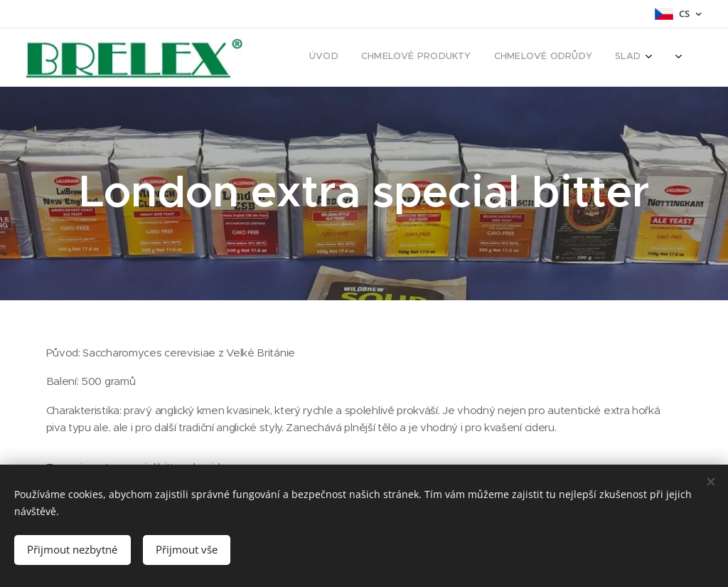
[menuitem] (462, 58)
